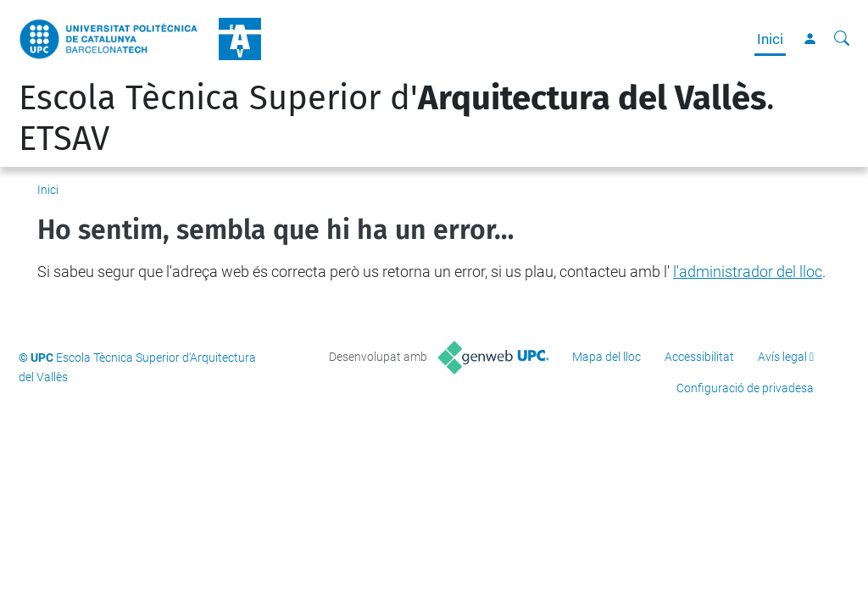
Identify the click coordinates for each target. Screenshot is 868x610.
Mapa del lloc (606, 357)
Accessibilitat (699, 357)
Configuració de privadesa (745, 388)
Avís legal (782, 357)
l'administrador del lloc (748, 272)
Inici (770, 39)
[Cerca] (842, 39)
